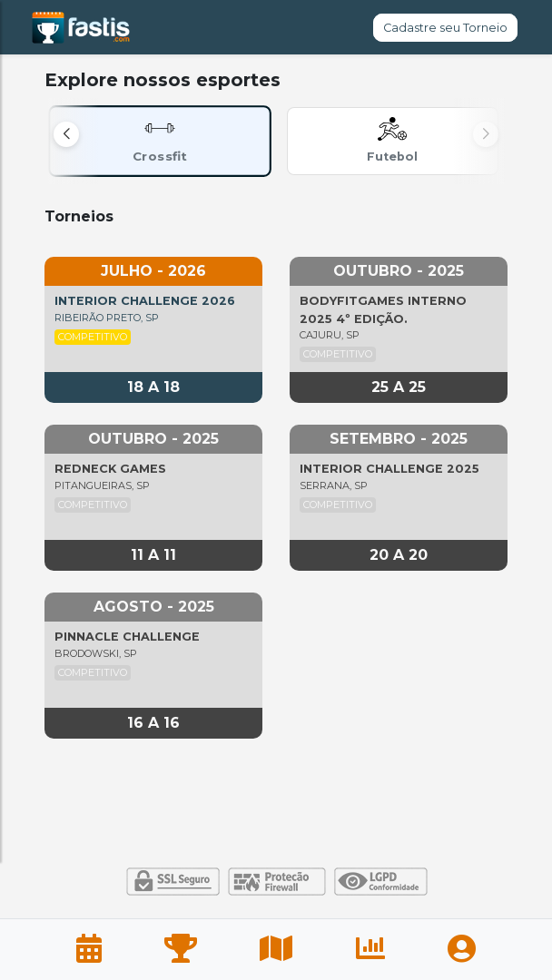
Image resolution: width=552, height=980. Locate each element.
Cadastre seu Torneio (445, 28)
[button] (66, 134)
